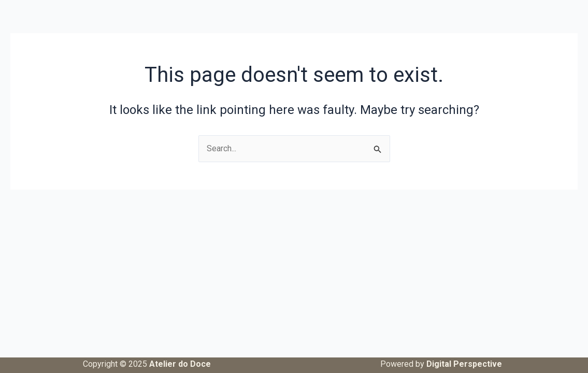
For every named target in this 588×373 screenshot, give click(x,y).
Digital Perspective (464, 364)
